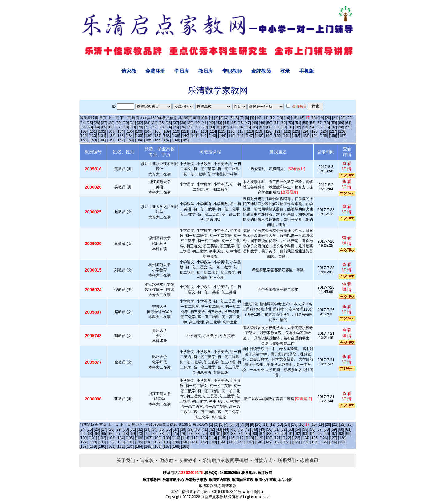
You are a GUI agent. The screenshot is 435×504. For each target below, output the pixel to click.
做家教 (166, 460)
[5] (231, 118)
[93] (305, 127)
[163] (130, 140)
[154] (315, 136)
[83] (233, 127)
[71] (147, 127)
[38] (183, 123)
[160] (102, 140)
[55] (305, 123)
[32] (140, 123)
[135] (139, 136)
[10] (258, 118)
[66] (111, 127)
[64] (97, 127)
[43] (219, 123)
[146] (241, 136)
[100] (84, 131)
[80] (212, 127)
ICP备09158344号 (226, 492)
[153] (305, 136)
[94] (312, 127)
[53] (291, 123)
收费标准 (188, 460)
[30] (126, 123)
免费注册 (155, 71)
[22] (342, 118)
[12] (273, 118)
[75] (176, 127)
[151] (287, 136)
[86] (255, 127)
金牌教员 (261, 71)
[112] (194, 131)
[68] (126, 127)
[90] (284, 127)
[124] (305, 131)
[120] (268, 131)
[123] (296, 131)
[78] (197, 127)
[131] (102, 136)
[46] (240, 123)
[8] (247, 118)
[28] (111, 123)
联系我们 (287, 460)
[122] (287, 131)
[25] (90, 123)
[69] (133, 127)
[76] (183, 127)
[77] (190, 127)
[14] (287, 118)
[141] (194, 136)
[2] (216, 118)
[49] (262, 123)
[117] (241, 131)
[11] (265, 118)
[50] (269, 123)
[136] (148, 136)
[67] (118, 127)
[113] (204, 131)
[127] (333, 131)
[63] (90, 127)
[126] (324, 131)
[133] (121, 136)
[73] (161, 127)
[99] (348, 127)
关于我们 (126, 460)
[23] (350, 118)
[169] (185, 140)
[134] (130, 136)
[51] (276, 123)
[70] (140, 127)
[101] (93, 131)
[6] (237, 118)
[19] (321, 118)
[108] (158, 131)
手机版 (306, 71)
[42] (212, 123)
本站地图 (285, 480)
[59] (334, 123)
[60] (341, 123)
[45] (233, 123)
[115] (222, 131)
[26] (97, 123)
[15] (294, 118)
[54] (298, 123)
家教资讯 (309, 460)
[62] (83, 127)
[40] (197, 123)
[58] (327, 123)
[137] (158, 136)
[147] (250, 136)
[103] (111, 131)
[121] (277, 131)
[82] (226, 127)
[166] (158, 140)
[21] (335, 118)
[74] (169, 127)
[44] (226, 123)
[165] (148, 140)
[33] (147, 123)
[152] (296, 136)
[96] (327, 127)
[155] (324, 136)
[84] (240, 127)
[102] (102, 131)
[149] (268, 136)
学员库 (182, 71)
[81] (219, 127)
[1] (211, 118)
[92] (298, 127)
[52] (284, 123)
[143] (213, 136)
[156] (333, 136)
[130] (93, 136)
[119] (259, 131)
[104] (121, 131)
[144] (222, 136)
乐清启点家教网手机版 (225, 460)
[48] (255, 123)
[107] (148, 131)
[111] (185, 131)
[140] (185, 136)
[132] (111, 136)
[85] (248, 127)
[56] (312, 123)
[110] (176, 131)
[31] (133, 123)
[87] (262, 127)
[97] (334, 127)
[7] (242, 118)
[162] (121, 140)
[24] (83, 123)
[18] (314, 118)
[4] (226, 118)
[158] (84, 140)
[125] (315, 131)
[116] (231, 131)
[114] (213, 131)
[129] (84, 136)
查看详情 (347, 166)
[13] (280, 118)
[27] (104, 123)
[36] (169, 123)
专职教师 (232, 71)
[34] (154, 123)
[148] (259, 136)
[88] (269, 127)
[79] (205, 127)
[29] (118, 123)
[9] (252, 118)
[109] (167, 131)
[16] (301, 118)
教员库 (206, 71)
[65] (104, 127)
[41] (205, 123)
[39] (190, 123)
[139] (176, 136)
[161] (111, 140)
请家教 (129, 71)
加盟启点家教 (212, 497)
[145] (231, 136)
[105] (130, 131)
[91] (291, 127)
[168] (176, 140)
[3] (221, 118)
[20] (328, 118)
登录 (285, 71)
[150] (277, 136)
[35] (161, 123)
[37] (176, 123)
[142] (204, 136)
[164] (139, 140)
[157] (342, 136)
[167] (167, 140)
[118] (250, 131)
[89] (276, 127)
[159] (93, 140)
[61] (348, 123)
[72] (154, 127)
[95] (319, 127)
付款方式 (263, 460)
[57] (319, 123)
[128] (342, 131)
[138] (167, 136)
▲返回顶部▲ (253, 492)
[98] (341, 127)
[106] (139, 131)
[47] (248, 123)
